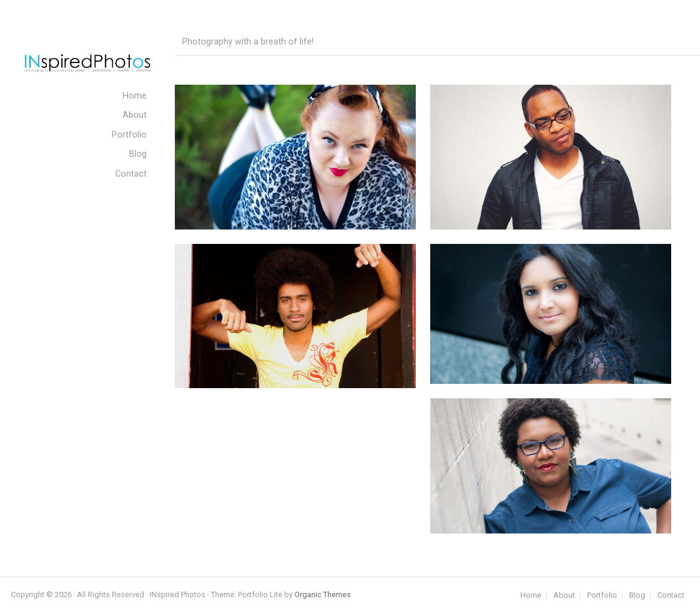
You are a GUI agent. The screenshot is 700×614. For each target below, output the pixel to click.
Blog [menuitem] (138, 154)
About (564, 596)
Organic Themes (323, 594)
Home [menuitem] (135, 96)
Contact (671, 596)
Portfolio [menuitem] (129, 135)
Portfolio (602, 596)
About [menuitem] (135, 115)
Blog (637, 596)
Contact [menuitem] (131, 174)
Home (531, 596)
